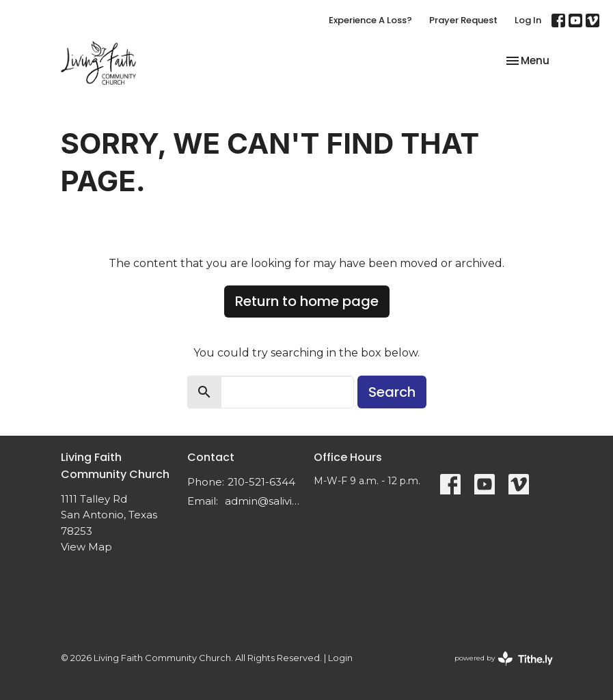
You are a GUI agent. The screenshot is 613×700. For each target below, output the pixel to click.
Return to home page (307, 301)
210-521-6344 (261, 482)
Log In (528, 20)
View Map (86, 547)
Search (392, 392)
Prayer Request (463, 20)
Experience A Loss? (370, 20)
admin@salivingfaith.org (262, 501)
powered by (504, 659)
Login (340, 658)
